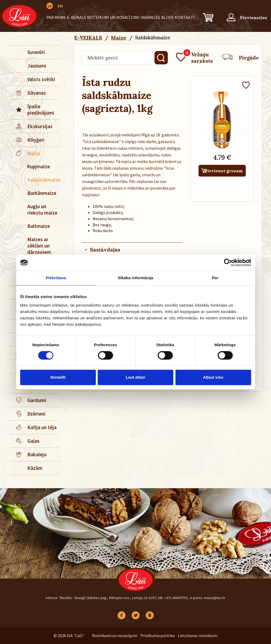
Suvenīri (36, 52)
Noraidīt (58, 377)
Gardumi (28, 400)
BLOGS (167, 17)
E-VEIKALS (76, 17)
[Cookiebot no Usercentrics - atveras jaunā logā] (228, 262)
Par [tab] (215, 278)
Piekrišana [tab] (56, 278)
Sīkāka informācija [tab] (136, 278)
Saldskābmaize (43, 180)
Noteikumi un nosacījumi (113, 17)
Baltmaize (39, 226)
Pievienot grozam (223, 171)
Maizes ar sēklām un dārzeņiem (39, 246)
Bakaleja (28, 454)
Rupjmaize (38, 166)
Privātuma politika (158, 635)
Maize (25, 153)
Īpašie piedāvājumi (32, 110)
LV (50, 6)
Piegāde (240, 58)
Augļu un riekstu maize (42, 210)
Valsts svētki (41, 79)
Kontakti (185, 17)
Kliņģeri (27, 140)
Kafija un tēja (33, 427)
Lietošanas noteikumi (198, 635)
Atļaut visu (213, 377)
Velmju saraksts (194, 58)
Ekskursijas (31, 126)
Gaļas (25, 441)
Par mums (56, 17)
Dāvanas (28, 93)
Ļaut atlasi (135, 377)
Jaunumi (37, 66)
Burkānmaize (42, 193)
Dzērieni (28, 414)
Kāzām (35, 468)
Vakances (150, 17)
